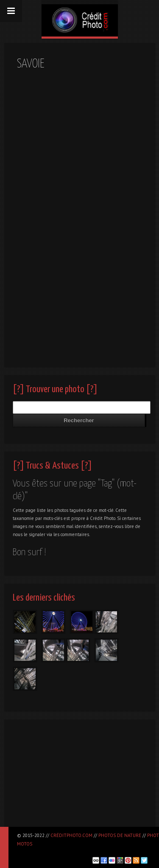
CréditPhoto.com (71, 835)
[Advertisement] (79, 777)
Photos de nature (120, 835)
